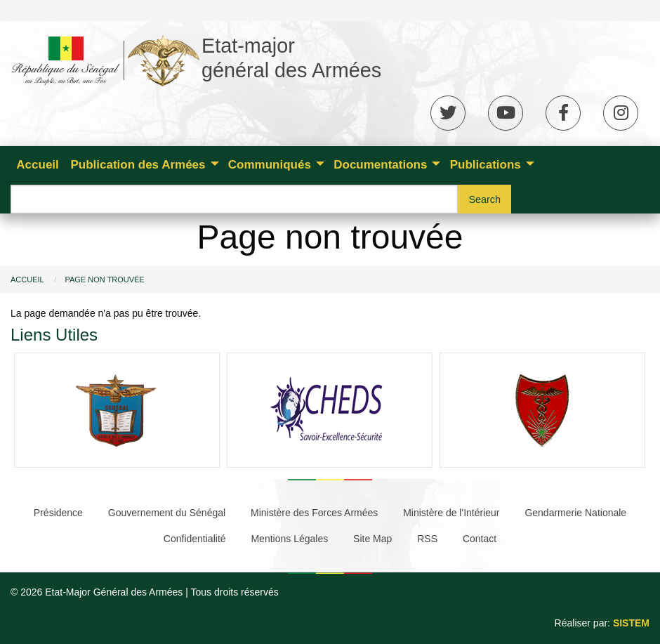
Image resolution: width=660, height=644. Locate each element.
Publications (486, 165)
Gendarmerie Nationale (575, 513)
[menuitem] (38, 164)
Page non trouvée (104, 280)
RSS (427, 539)
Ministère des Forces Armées (314, 513)
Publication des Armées (138, 165)
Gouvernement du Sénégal (167, 513)
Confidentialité (195, 539)
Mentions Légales (289, 539)
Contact (480, 539)
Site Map (372, 539)
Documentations (380, 165)
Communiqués (270, 165)
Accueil (37, 165)
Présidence (58, 513)
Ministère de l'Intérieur (451, 513)
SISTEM (631, 623)
